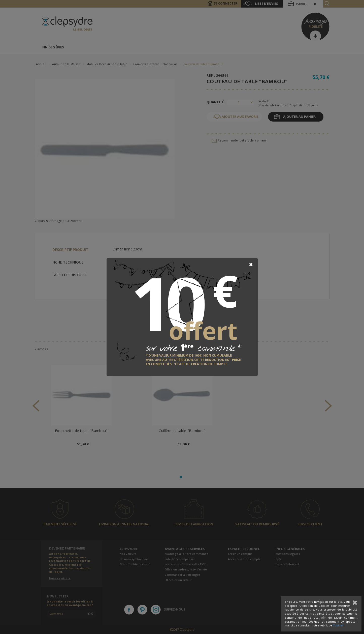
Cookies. (338, 625)
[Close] (251, 265)
